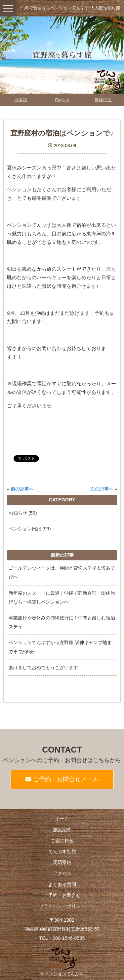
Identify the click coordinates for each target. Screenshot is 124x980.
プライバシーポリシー (62, 906)
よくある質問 (62, 884)
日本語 (21, 100)
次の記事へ (102, 489)
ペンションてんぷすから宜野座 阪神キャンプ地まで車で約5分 (60, 647)
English (62, 100)
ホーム (62, 818)
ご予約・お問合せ (62, 895)
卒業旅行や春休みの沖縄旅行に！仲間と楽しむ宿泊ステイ (62, 622)
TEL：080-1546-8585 (62, 938)
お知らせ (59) (23, 513)
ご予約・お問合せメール (62, 779)
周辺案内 (62, 862)
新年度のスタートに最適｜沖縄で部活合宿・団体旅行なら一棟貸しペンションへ (62, 597)
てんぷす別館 (62, 851)
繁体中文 (103, 100)
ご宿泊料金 (62, 841)
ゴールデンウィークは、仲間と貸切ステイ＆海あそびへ (62, 572)
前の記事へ (22, 489)
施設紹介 (62, 830)
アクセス (62, 873)
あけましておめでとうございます (43, 668)
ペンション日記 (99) (30, 529)
